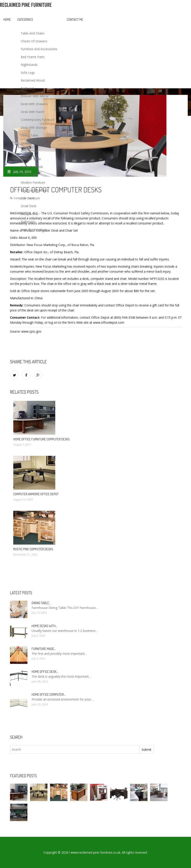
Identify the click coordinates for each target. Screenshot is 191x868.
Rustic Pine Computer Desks (33, 549)
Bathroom (28, 222)
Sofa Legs (28, 73)
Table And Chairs (33, 33)
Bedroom (27, 88)
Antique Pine (29, 214)
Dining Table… (41, 603)
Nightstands (29, 65)
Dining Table (29, 135)
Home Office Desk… (45, 672)
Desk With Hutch (32, 112)
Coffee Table (30, 175)
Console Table (31, 159)
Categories (25, 20)
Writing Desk (30, 151)
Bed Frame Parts (33, 57)
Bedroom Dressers (34, 190)
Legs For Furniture (34, 230)
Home (7, 20)
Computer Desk (32, 167)
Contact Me (75, 20)
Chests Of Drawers (34, 41)
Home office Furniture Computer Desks (41, 439)
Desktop (27, 143)
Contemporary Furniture (38, 120)
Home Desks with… (44, 626)
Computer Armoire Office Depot (36, 494)
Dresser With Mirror (35, 96)
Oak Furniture (30, 198)
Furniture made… (44, 649)
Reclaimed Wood (33, 80)
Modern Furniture (33, 182)
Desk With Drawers (34, 104)
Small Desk (28, 206)
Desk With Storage (34, 127)
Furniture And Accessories (39, 49)
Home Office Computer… (49, 695)
